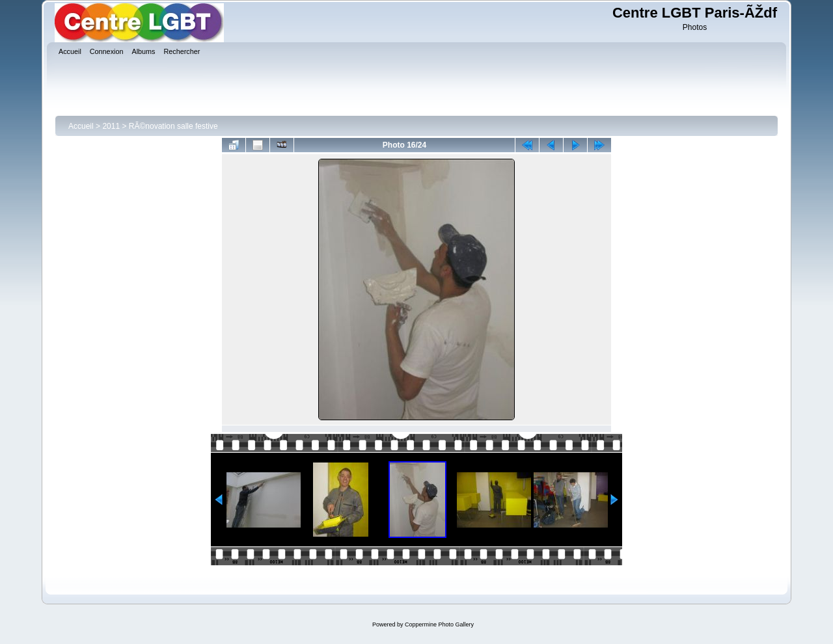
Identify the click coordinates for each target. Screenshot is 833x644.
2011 (111, 126)
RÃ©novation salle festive (173, 126)
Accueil (81, 126)
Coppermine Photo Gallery (439, 624)
